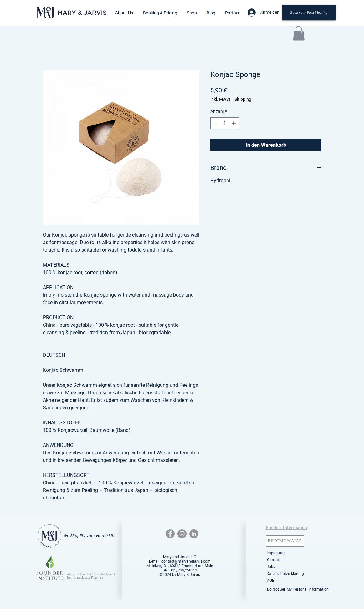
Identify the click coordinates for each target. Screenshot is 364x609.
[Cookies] (274, 560)
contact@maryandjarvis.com (186, 561)
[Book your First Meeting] (309, 13)
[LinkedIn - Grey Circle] (194, 534)
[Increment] (234, 123)
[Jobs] (271, 567)
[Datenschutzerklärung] (285, 574)
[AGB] (271, 581)
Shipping (243, 99)
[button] (124, 13)
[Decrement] (215, 123)
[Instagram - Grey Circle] (182, 534)
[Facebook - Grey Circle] (170, 534)
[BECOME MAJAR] (285, 541)
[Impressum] (276, 553)
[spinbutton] (225, 123)
